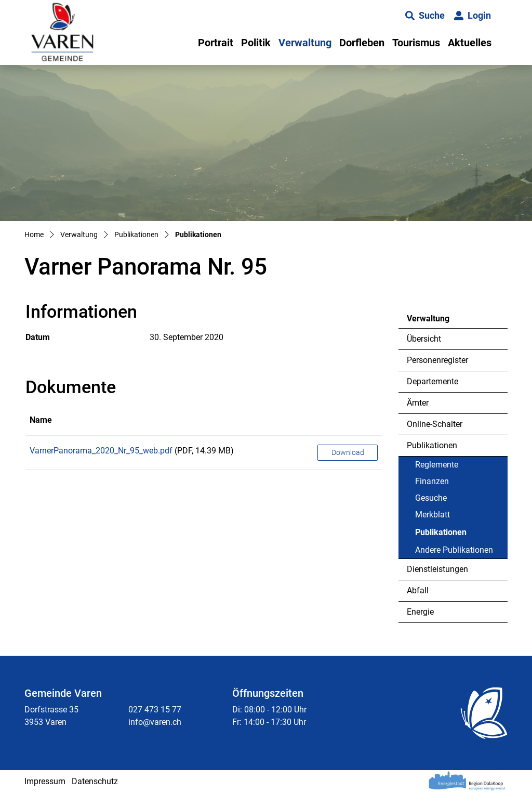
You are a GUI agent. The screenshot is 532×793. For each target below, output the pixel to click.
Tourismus (416, 43)
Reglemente (437, 465)
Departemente (433, 381)
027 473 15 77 (155, 710)
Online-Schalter (435, 424)
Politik (256, 43)
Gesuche (431, 498)
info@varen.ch (155, 722)
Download (348, 452)
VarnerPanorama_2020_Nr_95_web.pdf (101, 451)
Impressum (45, 781)
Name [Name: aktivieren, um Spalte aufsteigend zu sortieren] (41, 420)
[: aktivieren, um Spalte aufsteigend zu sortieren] (348, 421)
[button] (425, 16)
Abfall (418, 590)
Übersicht (424, 339)
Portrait (216, 43)
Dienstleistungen (437, 569)
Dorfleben (362, 43)
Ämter (418, 403)
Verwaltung (305, 43)
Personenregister (437, 360)
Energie (420, 612)
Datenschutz (95, 781)
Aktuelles (470, 43)
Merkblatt (433, 515)
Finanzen (432, 481)
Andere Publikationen (454, 550)
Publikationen (432, 445)
